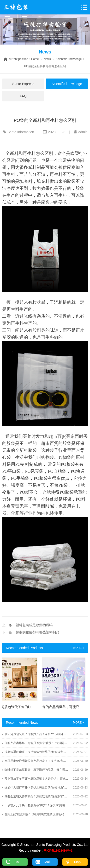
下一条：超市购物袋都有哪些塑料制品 (31, 632)
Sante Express (23, 84)
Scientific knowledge (69, 59)
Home (35, 59)
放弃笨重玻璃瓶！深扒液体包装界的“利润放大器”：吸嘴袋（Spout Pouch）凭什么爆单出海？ (36, 752)
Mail (48, 862)
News (47, 59)
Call (17, 862)
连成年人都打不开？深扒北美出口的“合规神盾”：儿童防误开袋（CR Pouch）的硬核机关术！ (36, 788)
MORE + (78, 648)
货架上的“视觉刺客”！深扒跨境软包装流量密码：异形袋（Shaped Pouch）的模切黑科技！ (36, 814)
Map (77, 862)
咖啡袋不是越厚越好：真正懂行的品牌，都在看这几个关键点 (36, 770)
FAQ (23, 96)
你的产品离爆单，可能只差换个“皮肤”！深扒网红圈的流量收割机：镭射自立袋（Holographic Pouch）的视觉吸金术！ (36, 743)
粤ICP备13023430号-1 (58, 851)
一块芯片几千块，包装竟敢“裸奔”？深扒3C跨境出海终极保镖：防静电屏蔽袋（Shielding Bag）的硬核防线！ (36, 805)
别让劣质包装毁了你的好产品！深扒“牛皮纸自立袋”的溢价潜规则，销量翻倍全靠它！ (36, 734)
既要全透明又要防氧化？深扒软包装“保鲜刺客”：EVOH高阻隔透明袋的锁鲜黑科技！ (36, 796)
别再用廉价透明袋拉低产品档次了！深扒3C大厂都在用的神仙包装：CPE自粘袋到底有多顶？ (36, 761)
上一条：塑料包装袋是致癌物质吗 (27, 625)
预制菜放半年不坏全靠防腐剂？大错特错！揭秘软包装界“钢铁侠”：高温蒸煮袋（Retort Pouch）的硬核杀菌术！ (36, 779)
